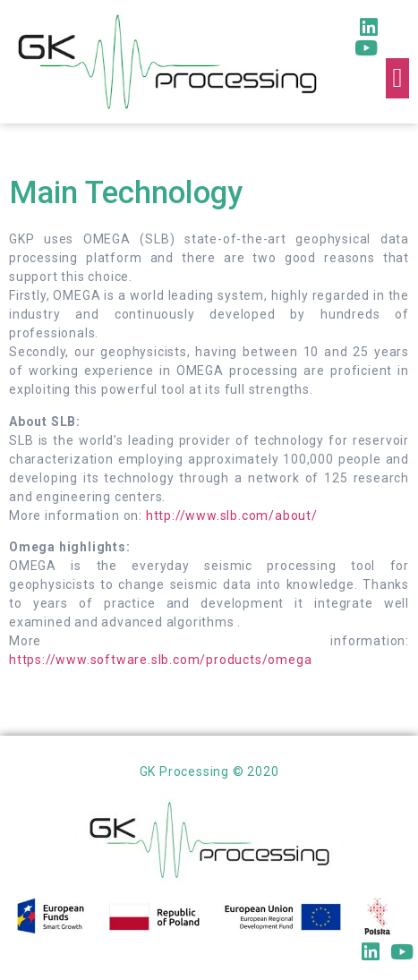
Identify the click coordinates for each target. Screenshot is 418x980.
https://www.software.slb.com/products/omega (160, 660)
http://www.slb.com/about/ (232, 516)
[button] (397, 78)
